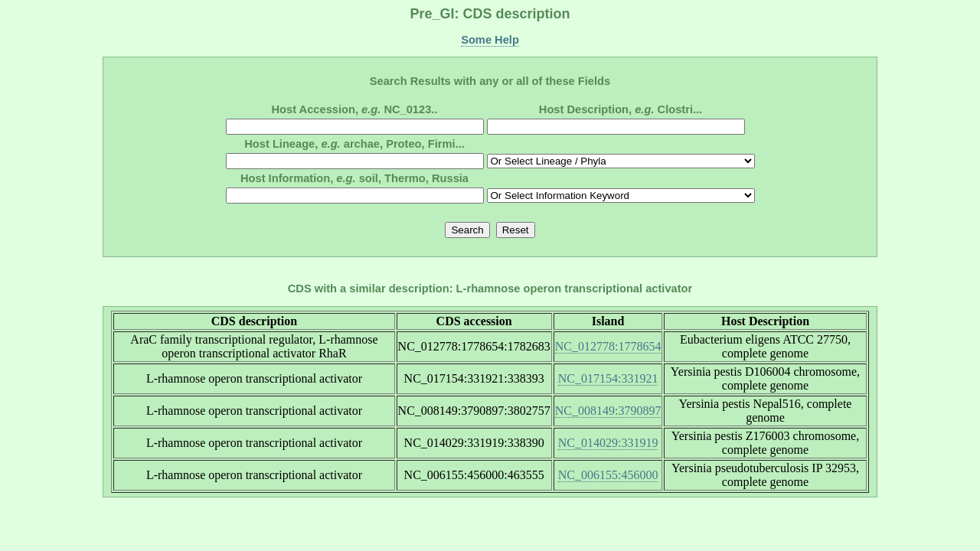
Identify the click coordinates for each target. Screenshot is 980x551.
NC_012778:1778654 (608, 346)
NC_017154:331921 (608, 378)
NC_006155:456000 (608, 475)
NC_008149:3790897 (608, 411)
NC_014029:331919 (608, 443)
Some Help (490, 40)
